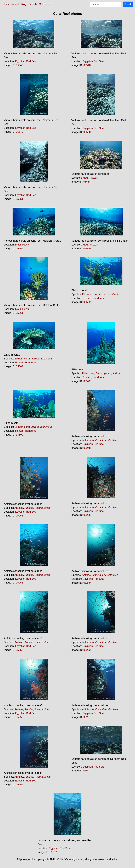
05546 (20, 65)
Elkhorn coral (90, 294)
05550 (87, 132)
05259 (20, 784)
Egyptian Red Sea (26, 61)
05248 (87, 448)
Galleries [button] (44, 4)
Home (6, 4)
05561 (20, 313)
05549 (20, 132)
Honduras (98, 298)
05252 (87, 650)
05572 (87, 381)
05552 (53, 852)
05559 (20, 248)
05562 (87, 302)
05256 (87, 515)
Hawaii (94, 178)
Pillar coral (88, 373)
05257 (87, 717)
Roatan (87, 298)
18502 (20, 435)
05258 (20, 583)
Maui (85, 178)
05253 (20, 717)
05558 (87, 182)
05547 (87, 771)
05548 (87, 65)
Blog (24, 4)
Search (33, 4)
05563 (20, 366)
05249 (87, 583)
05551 (20, 199)
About (15, 4)
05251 (20, 516)
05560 (87, 248)
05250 (20, 650)
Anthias (86, 440)
